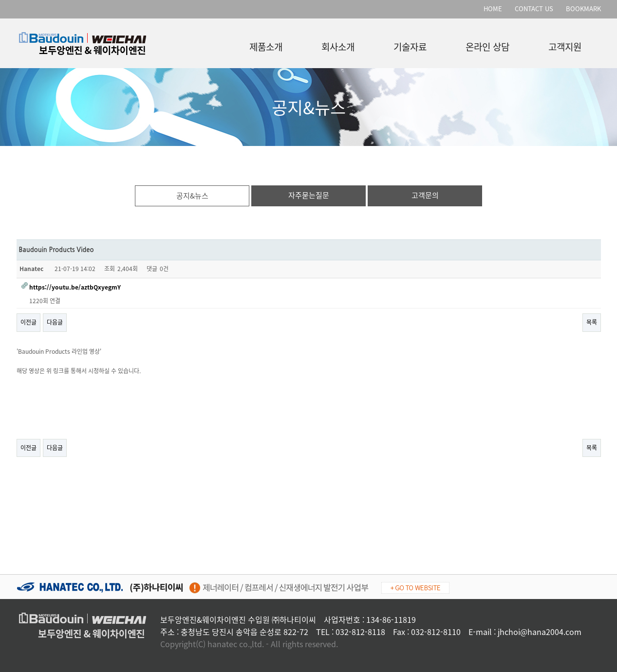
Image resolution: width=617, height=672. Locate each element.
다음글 (55, 322)
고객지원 (565, 45)
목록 (592, 322)
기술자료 (410, 45)
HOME (493, 9)
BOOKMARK (583, 9)
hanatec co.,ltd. (236, 644)
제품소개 (266, 45)
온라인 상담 (487, 45)
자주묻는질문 (309, 195)
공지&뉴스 (192, 196)
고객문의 (425, 195)
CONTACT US (534, 9)
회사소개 (338, 45)
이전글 (28, 322)
